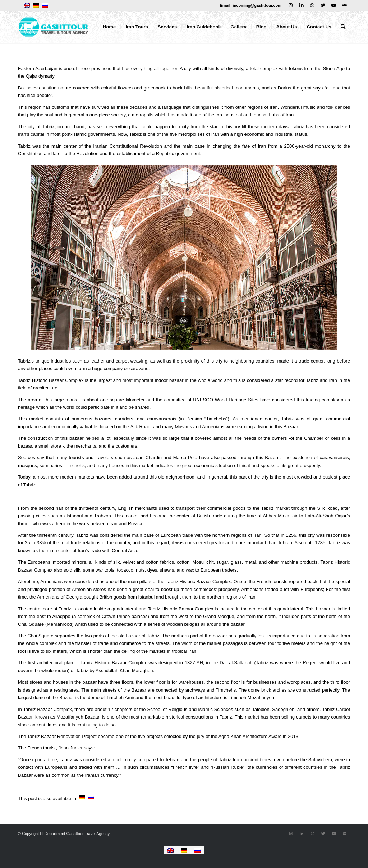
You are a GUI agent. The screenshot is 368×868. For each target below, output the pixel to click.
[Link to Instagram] (291, 5)
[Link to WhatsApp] (312, 5)
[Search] (343, 27)
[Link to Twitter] (323, 5)
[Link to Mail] (345, 5)
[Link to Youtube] (334, 5)
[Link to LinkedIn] (301, 5)
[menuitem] (109, 27)
